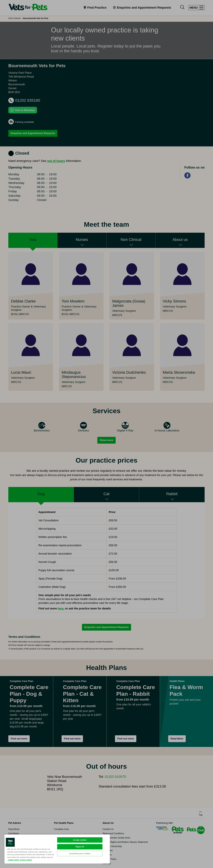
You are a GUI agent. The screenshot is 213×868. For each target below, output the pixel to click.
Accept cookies (80, 840)
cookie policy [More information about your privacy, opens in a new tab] (14, 860)
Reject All (80, 847)
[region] (57, 849)
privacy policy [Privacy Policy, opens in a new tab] (26, 860)
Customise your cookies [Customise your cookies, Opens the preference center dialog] (80, 854)
